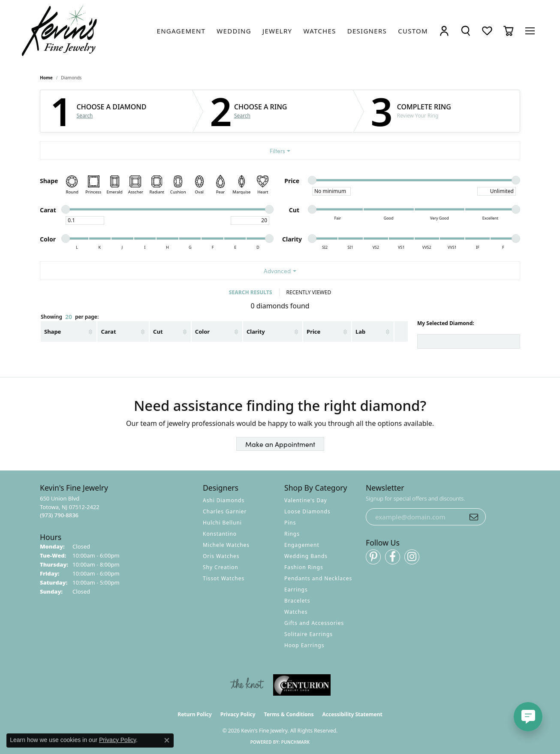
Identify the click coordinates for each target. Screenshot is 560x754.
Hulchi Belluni (222, 523)
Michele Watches (226, 545)
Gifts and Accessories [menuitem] (314, 623)
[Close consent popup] (167, 740)
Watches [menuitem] (296, 612)
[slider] (312, 180)
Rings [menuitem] (292, 534)
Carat (108, 332)
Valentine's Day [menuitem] (306, 500)
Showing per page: (70, 317)
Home (46, 78)
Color (202, 332)
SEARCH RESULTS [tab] (251, 292)
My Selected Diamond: (446, 323)
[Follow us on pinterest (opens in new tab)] (373, 557)
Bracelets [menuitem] (297, 601)
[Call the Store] (59, 515)
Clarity (256, 332)
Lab (360, 332)
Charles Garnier (225, 511)
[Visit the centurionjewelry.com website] (302, 685)
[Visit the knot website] (247, 685)
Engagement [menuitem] (302, 545)
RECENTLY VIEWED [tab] (309, 292)
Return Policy (195, 714)
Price (313, 332)
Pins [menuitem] (290, 523)
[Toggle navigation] (530, 31)
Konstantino (220, 534)
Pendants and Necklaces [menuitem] (318, 578)
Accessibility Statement (352, 714)
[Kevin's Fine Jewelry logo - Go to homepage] (60, 31)
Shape (53, 332)
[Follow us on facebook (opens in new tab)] (393, 557)
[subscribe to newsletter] (474, 517)
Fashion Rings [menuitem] (304, 567)
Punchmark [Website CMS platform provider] (296, 742)
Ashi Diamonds (224, 500)
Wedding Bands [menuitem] (306, 556)
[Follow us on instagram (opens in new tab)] (412, 557)
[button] (444, 31)
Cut (158, 332)
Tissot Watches (224, 578)
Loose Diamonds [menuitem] (307, 511)
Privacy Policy (238, 714)
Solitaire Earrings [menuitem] (309, 634)
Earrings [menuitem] (296, 590)
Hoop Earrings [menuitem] (304, 645)
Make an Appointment (280, 444)
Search (85, 116)
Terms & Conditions (289, 714)
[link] (181, 31)
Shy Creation (221, 567)
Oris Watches (221, 556)
